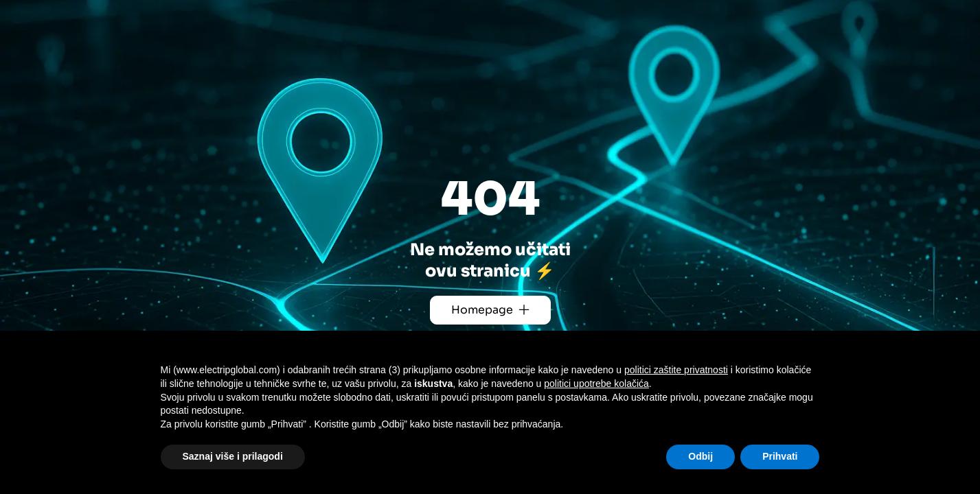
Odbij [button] (700, 456)
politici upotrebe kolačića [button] (596, 384)
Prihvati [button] (780, 456)
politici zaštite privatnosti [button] (676, 370)
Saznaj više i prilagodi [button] (233, 456)
